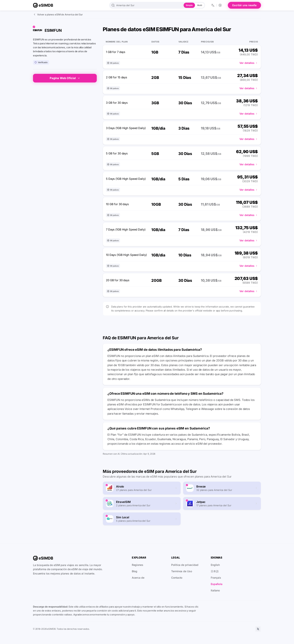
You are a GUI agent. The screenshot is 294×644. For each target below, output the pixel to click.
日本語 (215, 571)
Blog (135, 571)
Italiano (215, 590)
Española (217, 584)
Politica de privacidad (185, 565)
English (215, 565)
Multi (200, 5)
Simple (189, 5)
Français (216, 578)
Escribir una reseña (244, 5)
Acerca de (138, 578)
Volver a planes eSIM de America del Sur (58, 14)
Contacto (177, 578)
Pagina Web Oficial (65, 78)
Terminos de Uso (181, 571)
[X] (258, 629)
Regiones (138, 565)
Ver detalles (249, 63)
